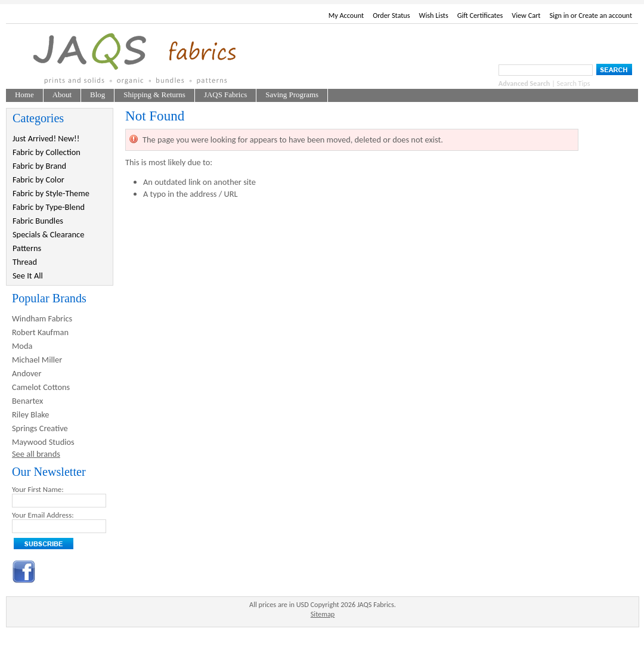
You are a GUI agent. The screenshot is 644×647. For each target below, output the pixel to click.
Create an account (605, 15)
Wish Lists (434, 15)
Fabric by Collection (47, 152)
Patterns (27, 248)
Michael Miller (37, 360)
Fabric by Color (38, 179)
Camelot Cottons (41, 387)
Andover (27, 373)
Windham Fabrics (42, 318)
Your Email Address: (43, 515)
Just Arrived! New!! (46, 138)
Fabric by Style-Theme (51, 193)
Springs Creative (40, 428)
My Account (346, 15)
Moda (22, 346)
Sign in (559, 15)
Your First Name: (38, 489)
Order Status (391, 15)
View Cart (526, 15)
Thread (25, 262)
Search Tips (574, 83)
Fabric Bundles (38, 221)
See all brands (36, 454)
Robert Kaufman (40, 332)
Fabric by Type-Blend (49, 207)
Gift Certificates (480, 15)
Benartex (27, 401)
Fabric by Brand (39, 166)
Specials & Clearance (48, 234)
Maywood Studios (43, 442)
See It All (28, 275)
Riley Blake (31, 414)
